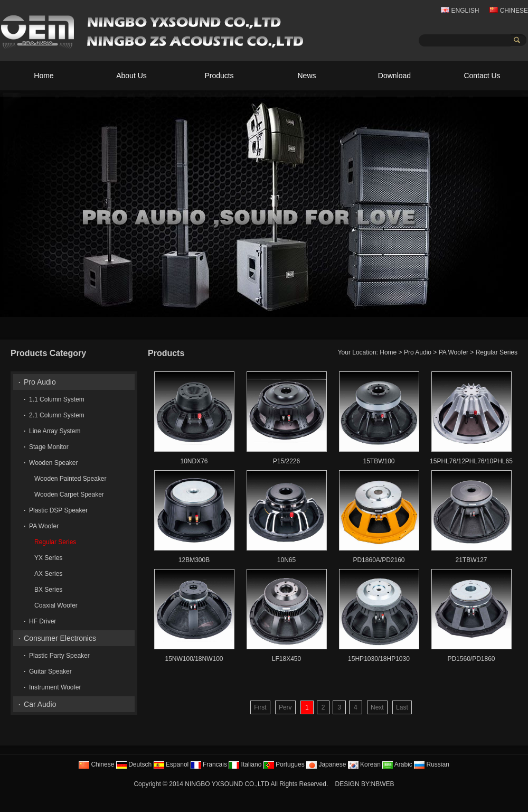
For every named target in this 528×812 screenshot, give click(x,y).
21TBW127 (471, 560)
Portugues (284, 764)
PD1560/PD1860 (471, 659)
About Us (131, 76)
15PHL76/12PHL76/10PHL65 (471, 461)
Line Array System (55, 431)
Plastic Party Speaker (59, 656)
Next (377, 707)
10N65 (286, 560)
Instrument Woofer (55, 687)
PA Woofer (454, 352)
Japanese (326, 764)
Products (219, 76)
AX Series (48, 574)
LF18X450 (286, 659)
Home (44, 76)
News (307, 76)
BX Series (48, 590)
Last (402, 707)
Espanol (171, 764)
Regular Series (497, 352)
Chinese (96, 764)
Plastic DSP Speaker (58, 510)
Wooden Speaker (54, 463)
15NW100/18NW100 (194, 659)
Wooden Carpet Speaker (69, 494)
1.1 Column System (57, 399)
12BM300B (194, 560)
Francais (209, 764)
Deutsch (134, 764)
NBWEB (383, 784)
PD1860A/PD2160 (379, 560)
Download (394, 76)
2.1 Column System (57, 415)
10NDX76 (194, 461)
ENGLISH (460, 11)
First (260, 707)
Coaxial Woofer (56, 605)
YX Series (48, 558)
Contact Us (482, 76)
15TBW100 (379, 461)
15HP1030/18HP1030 (379, 659)
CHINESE (509, 11)
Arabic (397, 764)
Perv (285, 707)
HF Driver (43, 621)
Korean (364, 764)
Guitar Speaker (50, 671)
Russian (432, 764)
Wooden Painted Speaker (70, 479)
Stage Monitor (49, 447)
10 (518, 308)
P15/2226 (286, 461)
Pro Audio (418, 352)
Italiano (245, 764)
